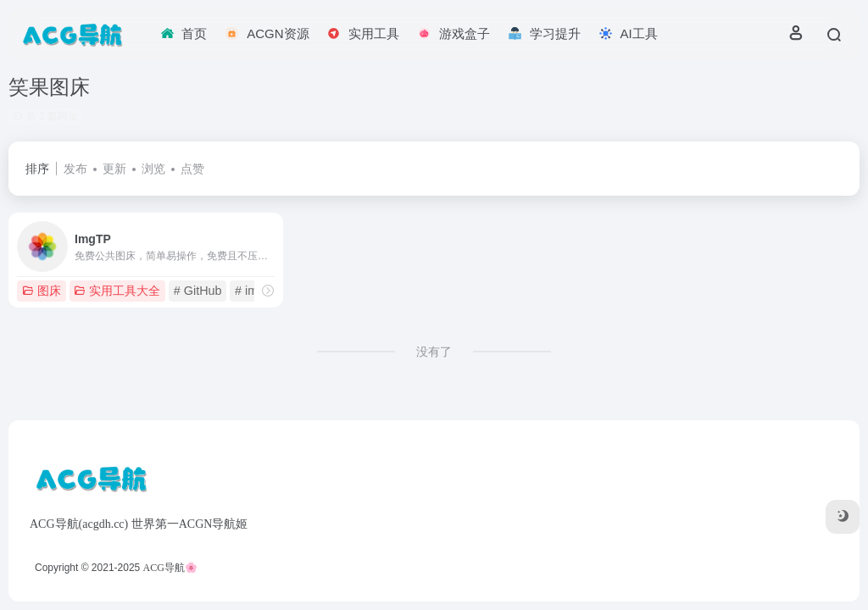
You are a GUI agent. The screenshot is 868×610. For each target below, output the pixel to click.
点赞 (192, 169)
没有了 (434, 352)
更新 (114, 169)
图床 (42, 291)
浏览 (153, 169)
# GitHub (198, 291)
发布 (75, 169)
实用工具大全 (117, 291)
